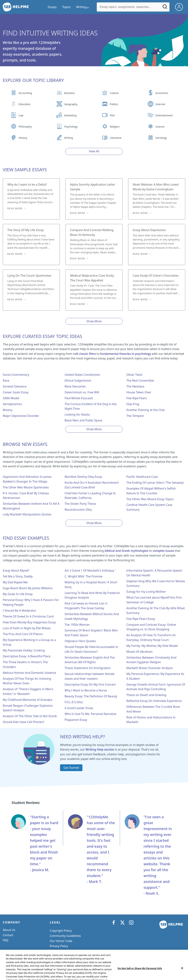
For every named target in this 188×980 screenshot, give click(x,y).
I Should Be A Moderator (19, 611)
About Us (9, 930)
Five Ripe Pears (137, 398)
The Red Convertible (140, 381)
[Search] (165, 8)
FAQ (6, 940)
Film (112, 115)
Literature (116, 138)
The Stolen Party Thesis (80, 504)
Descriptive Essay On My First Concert (90, 684)
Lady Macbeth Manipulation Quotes (27, 514)
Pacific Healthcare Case (142, 477)
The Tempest (135, 416)
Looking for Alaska (77, 414)
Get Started (71, 768)
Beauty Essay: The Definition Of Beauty (91, 696)
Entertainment (164, 115)
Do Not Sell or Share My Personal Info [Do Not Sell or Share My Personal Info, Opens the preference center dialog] (140, 975)
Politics (114, 104)
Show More (94, 321)
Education (25, 104)
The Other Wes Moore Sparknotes (26, 487)
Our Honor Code (61, 941)
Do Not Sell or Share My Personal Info (75, 956)
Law (21, 115)
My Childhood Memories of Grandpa (28, 700)
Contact (8, 935)
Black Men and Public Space (84, 420)
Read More (15, 208)
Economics (162, 93)
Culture (114, 93)
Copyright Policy (61, 931)
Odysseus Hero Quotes (80, 641)
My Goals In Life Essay (18, 594)
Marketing (70, 115)
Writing (69, 138)
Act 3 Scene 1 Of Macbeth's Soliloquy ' (90, 570)
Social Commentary (16, 375)
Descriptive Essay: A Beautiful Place (27, 656)
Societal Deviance (15, 386)
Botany (8, 410)
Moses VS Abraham (139, 652)
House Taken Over (139, 392)
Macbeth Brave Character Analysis (149, 668)
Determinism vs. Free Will (82, 392)
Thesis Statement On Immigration (88, 668)
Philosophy (25, 127)
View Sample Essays (25, 170)
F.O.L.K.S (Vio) (74, 702)
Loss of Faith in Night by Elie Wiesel (27, 628)
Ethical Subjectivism (78, 381)
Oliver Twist (134, 375)
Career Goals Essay (16, 392)
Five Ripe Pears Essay (141, 619)
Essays (52, 7)
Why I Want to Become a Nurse (86, 690)
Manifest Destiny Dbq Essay (83, 477)
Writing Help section (100, 749)
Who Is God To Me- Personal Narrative (91, 714)
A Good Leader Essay (79, 708)
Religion (115, 127)
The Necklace (135, 386)
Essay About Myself (16, 570)
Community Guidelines (65, 936)
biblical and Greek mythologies (126, 551)
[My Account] (180, 7)
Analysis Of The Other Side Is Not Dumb (30, 716)
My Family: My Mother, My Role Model (152, 646)
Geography (71, 104)
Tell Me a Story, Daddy (18, 576)
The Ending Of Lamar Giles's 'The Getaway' (155, 483)
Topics (66, 7)
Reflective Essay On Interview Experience (154, 701)
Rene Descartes (75, 386)
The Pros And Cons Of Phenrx (23, 634)
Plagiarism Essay (76, 720)
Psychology (71, 127)
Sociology (161, 138)
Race (6, 381)
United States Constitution (82, 375)
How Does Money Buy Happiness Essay (29, 622)
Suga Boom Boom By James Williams (28, 588)
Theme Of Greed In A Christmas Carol (28, 616)
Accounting (25, 93)
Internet (160, 104)
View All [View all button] (94, 151)
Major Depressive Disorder (21, 416)
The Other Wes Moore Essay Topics (150, 499)
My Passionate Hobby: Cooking (24, 650)
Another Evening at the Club (145, 410)
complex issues (163, 551)
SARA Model (11, 398)
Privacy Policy (59, 946)
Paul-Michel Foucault (79, 398)
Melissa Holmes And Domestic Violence (29, 673)
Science (160, 127)
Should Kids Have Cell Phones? (23, 722)
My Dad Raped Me (15, 582)
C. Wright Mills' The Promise (84, 576)
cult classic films (84, 354)
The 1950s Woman (77, 625)
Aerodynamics (12, 404)
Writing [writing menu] (81, 7)
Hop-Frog (133, 404)
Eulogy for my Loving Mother (146, 592)
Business (69, 93)
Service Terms (59, 951)
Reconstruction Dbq (78, 510)
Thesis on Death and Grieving (146, 695)
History (23, 138)
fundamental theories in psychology (125, 354)
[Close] (182, 975)
